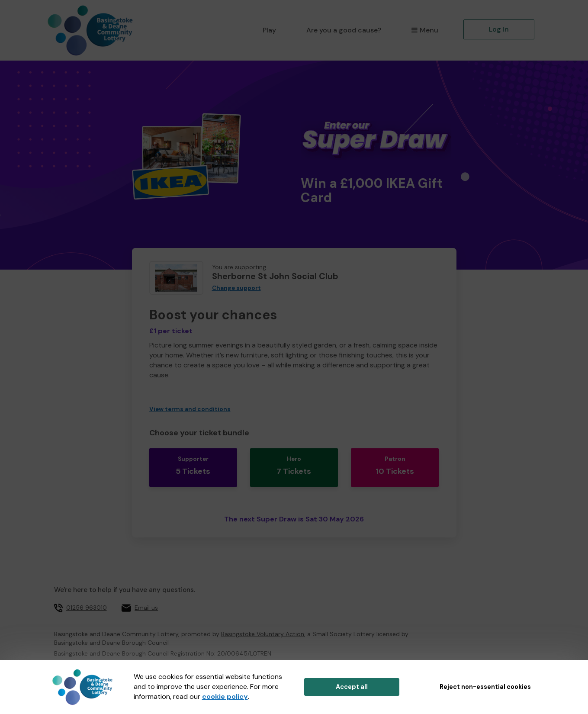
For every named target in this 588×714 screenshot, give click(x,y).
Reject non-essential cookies (485, 687)
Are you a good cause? (344, 30)
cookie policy (225, 696)
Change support (236, 288)
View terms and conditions (190, 409)
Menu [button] (425, 30)
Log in (499, 29)
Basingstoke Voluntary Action (263, 623)
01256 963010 (87, 597)
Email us (146, 597)
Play (269, 30)
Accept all (352, 687)
